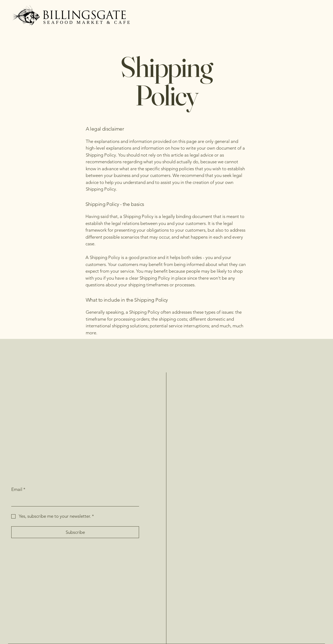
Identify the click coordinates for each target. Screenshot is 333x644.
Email (18, 490)
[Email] (74, 501)
